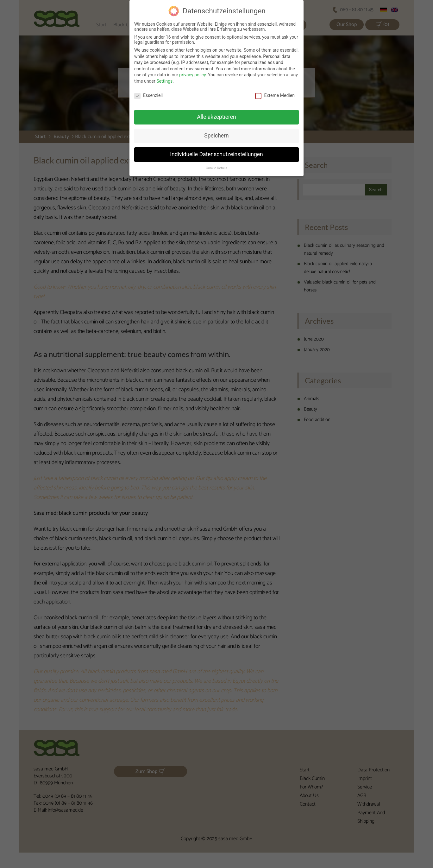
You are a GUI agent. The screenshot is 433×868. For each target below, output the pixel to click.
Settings (164, 77)
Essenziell (148, 91)
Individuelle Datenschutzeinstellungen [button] (216, 150)
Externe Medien (275, 91)
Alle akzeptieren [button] (216, 113)
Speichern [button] (216, 131)
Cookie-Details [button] (216, 164)
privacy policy (192, 71)
